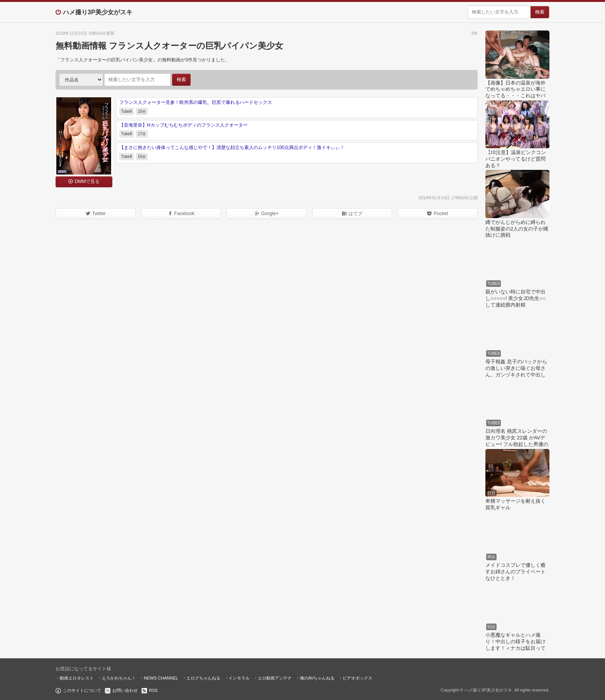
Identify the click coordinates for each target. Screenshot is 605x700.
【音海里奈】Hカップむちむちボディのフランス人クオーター (183, 125)
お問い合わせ (125, 690)
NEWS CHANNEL (161, 678)
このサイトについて (82, 690)
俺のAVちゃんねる (317, 678)
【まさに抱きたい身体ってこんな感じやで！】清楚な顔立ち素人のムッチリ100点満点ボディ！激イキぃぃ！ (232, 147)
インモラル (239, 678)
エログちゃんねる (203, 678)
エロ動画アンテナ (275, 678)
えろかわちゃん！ (119, 678)
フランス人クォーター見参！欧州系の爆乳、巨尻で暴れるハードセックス (196, 102)
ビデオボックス (357, 678)
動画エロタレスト (77, 678)
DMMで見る (87, 181)
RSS (153, 690)
